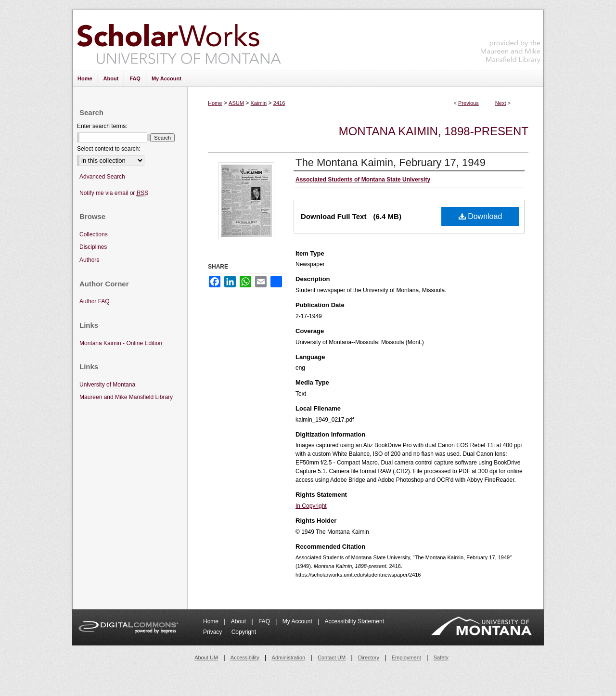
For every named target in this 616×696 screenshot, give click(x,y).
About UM (206, 657)
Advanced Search (102, 177)
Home (215, 103)
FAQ (265, 621)
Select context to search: (109, 149)
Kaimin (259, 103)
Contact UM (332, 657)
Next (501, 103)
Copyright (244, 632)
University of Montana (107, 385)
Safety (441, 657)
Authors (89, 260)
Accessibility (245, 657)
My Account (298, 621)
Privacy (213, 632)
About (239, 621)
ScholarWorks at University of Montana (179, 40)
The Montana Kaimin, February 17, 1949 (391, 162)
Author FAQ (95, 301)
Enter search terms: (102, 126)
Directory (369, 657)
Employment (406, 657)
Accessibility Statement (354, 621)
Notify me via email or (114, 193)
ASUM (236, 103)
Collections (94, 234)
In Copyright (311, 506)
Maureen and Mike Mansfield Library (511, 38)
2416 (279, 103)
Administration (289, 657)
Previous (468, 103)
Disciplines (93, 247)
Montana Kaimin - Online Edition (121, 343)
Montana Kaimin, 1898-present (434, 131)
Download (481, 216)
